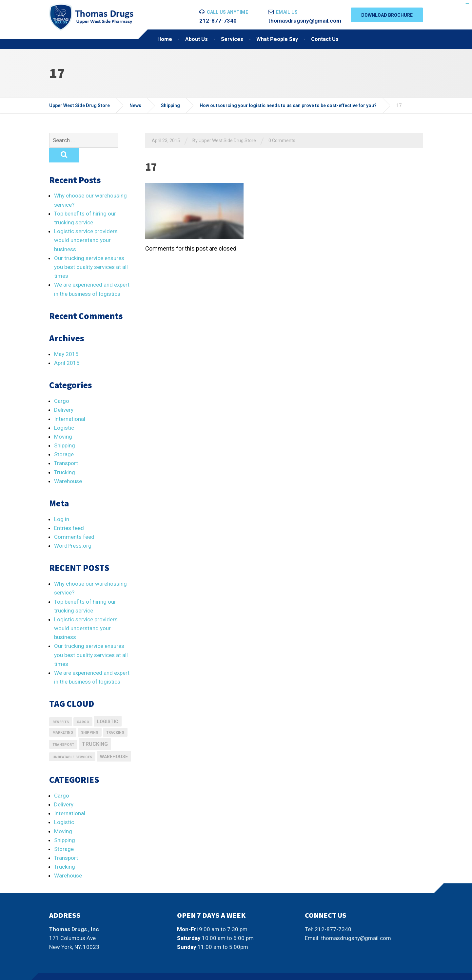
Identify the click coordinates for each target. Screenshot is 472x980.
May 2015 (66, 339)
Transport (66, 448)
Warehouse (68, 466)
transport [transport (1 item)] (63, 730)
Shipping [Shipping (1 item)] (90, 718)
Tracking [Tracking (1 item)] (115, 718)
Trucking (65, 458)
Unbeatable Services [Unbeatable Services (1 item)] (72, 742)
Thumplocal (95, 969)
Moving (63, 422)
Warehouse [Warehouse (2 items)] (114, 742)
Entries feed (69, 513)
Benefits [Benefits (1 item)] (61, 707)
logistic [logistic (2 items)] (108, 707)
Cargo (62, 386)
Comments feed (74, 522)
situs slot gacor (467, 3)
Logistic (64, 413)
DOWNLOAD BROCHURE (387, 15)
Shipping (65, 431)
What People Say (277, 39)
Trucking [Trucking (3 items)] (95, 729)
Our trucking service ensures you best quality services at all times (91, 252)
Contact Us (325, 39)
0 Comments (282, 141)
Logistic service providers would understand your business (86, 225)
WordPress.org (73, 531)
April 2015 (67, 348)
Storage (64, 440)
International (70, 404)
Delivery (64, 395)
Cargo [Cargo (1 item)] (83, 707)
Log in (62, 504)
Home (165, 39)
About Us (197, 39)
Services (232, 39)
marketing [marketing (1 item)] (63, 718)
